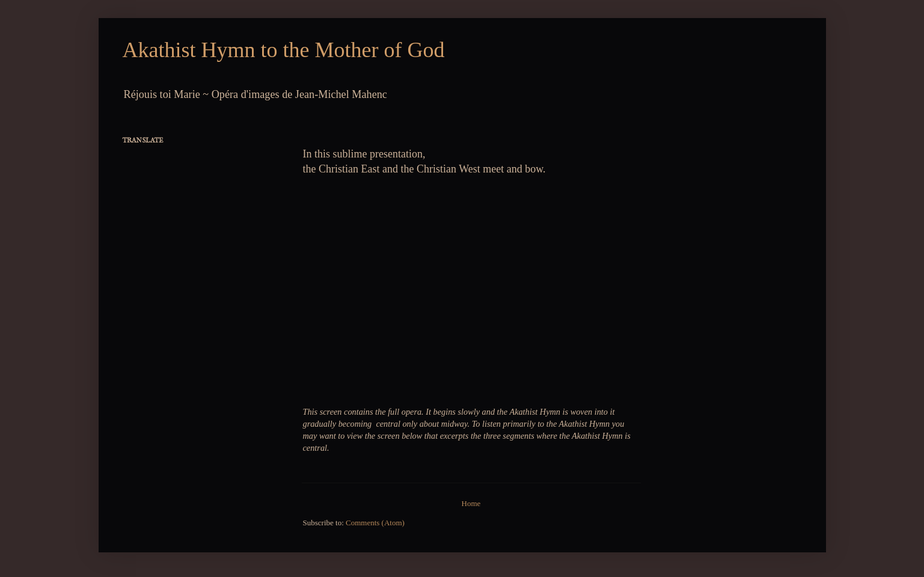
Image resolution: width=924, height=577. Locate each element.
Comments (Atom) (375, 523)
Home (471, 503)
